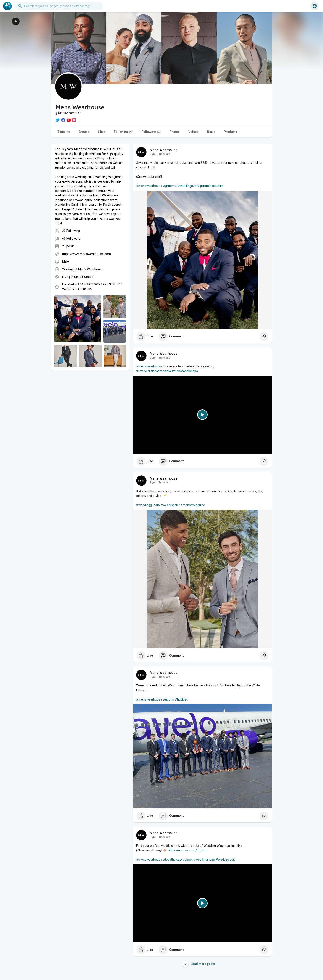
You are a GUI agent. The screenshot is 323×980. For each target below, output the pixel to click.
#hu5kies (181, 699)
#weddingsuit (187, 186)
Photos (175, 132)
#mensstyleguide (193, 505)
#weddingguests (148, 505)
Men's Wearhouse (91, 269)
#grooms (170, 186)
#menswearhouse (149, 186)
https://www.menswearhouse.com (86, 254)
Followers (151, 132)
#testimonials (161, 371)
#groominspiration (210, 186)
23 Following (71, 231)
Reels (211, 132)
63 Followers (71, 239)
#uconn (169, 699)
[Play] (202, 415)
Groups (84, 132)
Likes (102, 132)
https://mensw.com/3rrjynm (188, 850)
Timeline (64, 132)
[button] (60, 6)
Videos (193, 132)
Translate (164, 154)
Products (230, 132)
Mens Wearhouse (164, 150)
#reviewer (143, 371)
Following (123, 132)
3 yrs (153, 154)
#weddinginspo (204, 860)
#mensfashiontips (185, 371)
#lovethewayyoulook (178, 860)
